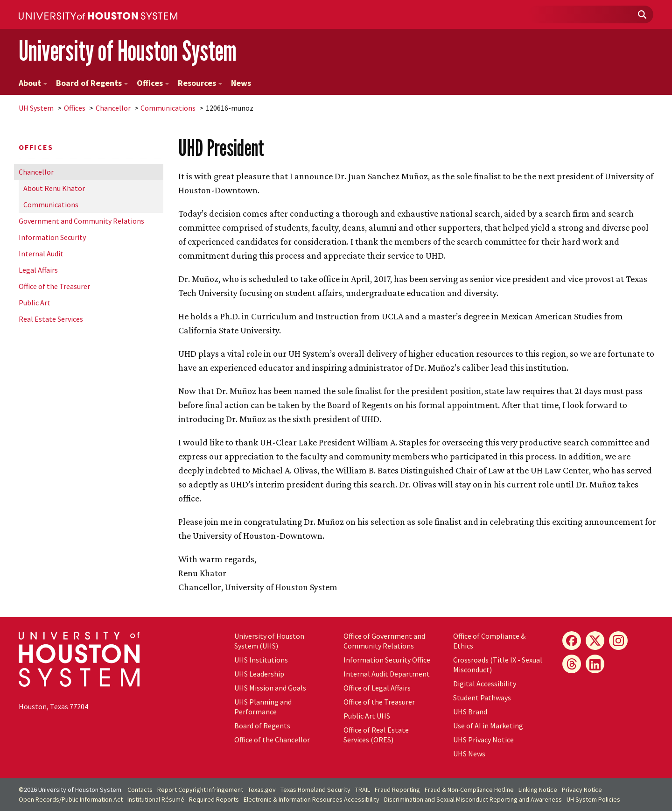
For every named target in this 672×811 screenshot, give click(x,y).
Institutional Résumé (156, 799)
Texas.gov (262, 790)
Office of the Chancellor (272, 740)
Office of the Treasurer (54, 286)
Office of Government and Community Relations (384, 641)
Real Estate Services (51, 319)
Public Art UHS (367, 716)
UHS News (469, 754)
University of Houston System (128, 51)
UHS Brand (470, 712)
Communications (168, 108)
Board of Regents (92, 83)
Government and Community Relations (81, 221)
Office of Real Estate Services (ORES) (376, 735)
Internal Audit (41, 254)
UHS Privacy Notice (483, 740)
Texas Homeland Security (315, 790)
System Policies (593, 799)
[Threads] (572, 664)
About (33, 83)
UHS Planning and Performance (263, 707)
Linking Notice (538, 790)
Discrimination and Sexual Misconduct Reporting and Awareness (473, 799)
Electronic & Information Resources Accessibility (311, 799)
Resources (200, 83)
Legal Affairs (38, 270)
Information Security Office (387, 660)
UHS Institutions (261, 660)
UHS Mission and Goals (270, 688)
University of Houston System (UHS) (269, 641)
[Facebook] (572, 641)
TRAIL (363, 790)
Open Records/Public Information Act (71, 799)
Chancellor (113, 108)
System (36, 108)
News (241, 83)
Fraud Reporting (397, 790)
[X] (595, 641)
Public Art (35, 303)
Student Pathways (482, 698)
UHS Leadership (259, 674)
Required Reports (214, 799)
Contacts (140, 790)
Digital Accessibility (485, 684)
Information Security (52, 237)
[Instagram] (618, 641)
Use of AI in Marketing (488, 726)
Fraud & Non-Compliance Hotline (469, 790)
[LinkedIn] (595, 664)
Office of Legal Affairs (377, 688)
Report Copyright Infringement (200, 790)
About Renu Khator (54, 188)
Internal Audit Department (387, 674)
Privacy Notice (582, 790)
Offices (153, 83)
